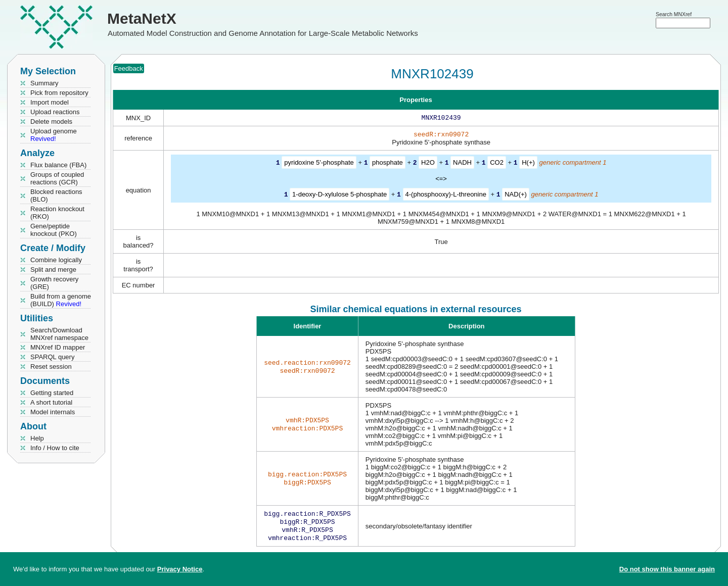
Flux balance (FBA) (58, 165)
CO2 (497, 164)
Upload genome (54, 135)
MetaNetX (142, 18)
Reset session (51, 367)
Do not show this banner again (667, 569)
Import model (50, 102)
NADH (462, 164)
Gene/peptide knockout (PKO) (54, 230)
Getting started (52, 393)
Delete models (51, 121)
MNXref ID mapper (58, 347)
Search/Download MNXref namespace (59, 334)
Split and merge (53, 270)
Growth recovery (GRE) (54, 283)
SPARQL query (52, 357)
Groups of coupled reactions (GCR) (57, 178)
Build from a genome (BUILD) (61, 300)
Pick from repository (59, 93)
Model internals (53, 412)
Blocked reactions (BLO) (56, 196)
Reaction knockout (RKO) (57, 213)
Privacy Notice (180, 569)
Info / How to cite (55, 448)
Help (37, 438)
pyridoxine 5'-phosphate (319, 164)
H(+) (528, 164)
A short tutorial (51, 402)
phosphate (388, 164)
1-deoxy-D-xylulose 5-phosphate (339, 196)
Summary (44, 83)
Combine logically (56, 260)
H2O (428, 164)
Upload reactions (55, 112)
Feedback (129, 68)
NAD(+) (516, 196)
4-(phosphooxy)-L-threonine (446, 196)
